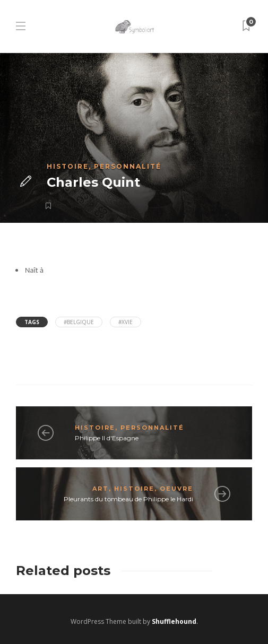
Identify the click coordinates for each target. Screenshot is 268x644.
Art (101, 489)
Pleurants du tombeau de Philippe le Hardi (128, 499)
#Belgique (79, 322)
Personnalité (128, 166)
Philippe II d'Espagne (107, 438)
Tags (32, 322)
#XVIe (126, 322)
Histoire (68, 166)
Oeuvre (176, 489)
